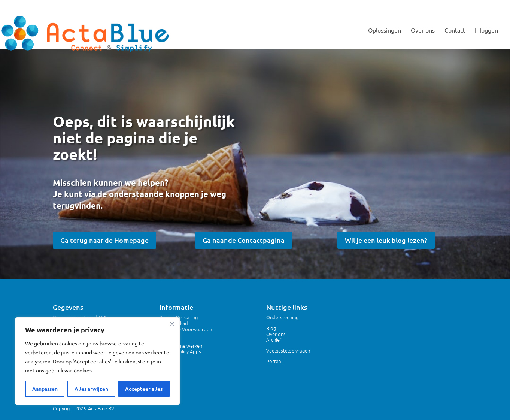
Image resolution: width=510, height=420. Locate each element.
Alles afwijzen (91, 389)
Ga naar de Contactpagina (244, 240)
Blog (271, 328)
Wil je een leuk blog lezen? (386, 240)
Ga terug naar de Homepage (104, 240)
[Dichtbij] (172, 324)
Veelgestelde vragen (288, 350)
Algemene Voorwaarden (186, 329)
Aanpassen (45, 389)
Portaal (274, 361)
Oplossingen (385, 31)
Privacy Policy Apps (180, 351)
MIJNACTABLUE (482, 6)
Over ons (423, 31)
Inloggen (486, 31)
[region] (97, 361)
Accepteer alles (144, 389)
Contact (455, 31)
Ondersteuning (282, 317)
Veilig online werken (181, 346)
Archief (274, 340)
